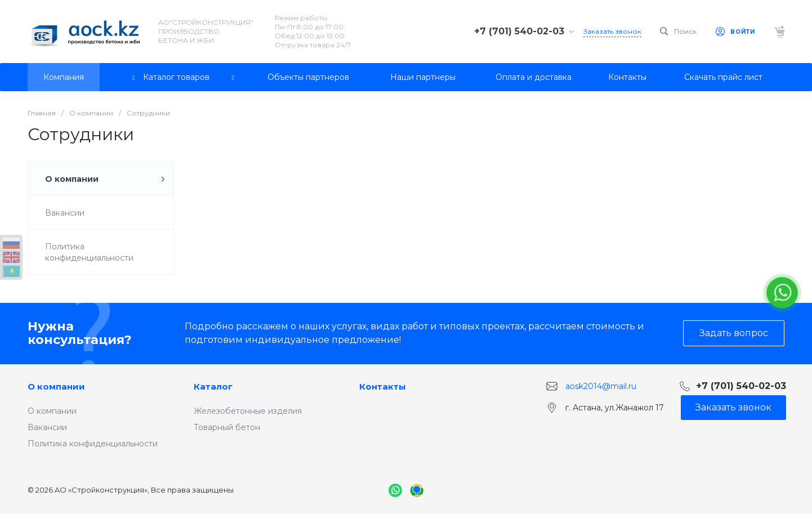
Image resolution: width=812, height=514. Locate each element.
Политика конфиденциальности (93, 444)
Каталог (213, 386)
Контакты (383, 386)
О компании (56, 386)
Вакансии (47, 427)
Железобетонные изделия (248, 411)
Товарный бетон (227, 427)
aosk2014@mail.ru (601, 386)
